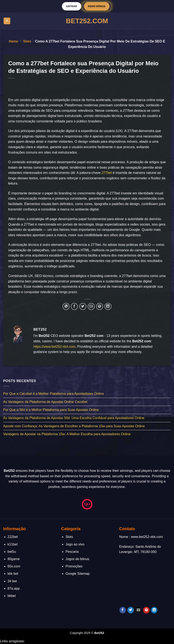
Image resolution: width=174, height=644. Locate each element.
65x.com (14, 566)
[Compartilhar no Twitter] (83, 306)
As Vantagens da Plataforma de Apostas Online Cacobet (45, 402)
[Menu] (7, 21)
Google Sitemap (78, 574)
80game (14, 559)
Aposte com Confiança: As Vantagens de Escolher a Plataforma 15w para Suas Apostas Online (74, 426)
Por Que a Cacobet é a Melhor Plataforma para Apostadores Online (53, 394)
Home (13, 41)
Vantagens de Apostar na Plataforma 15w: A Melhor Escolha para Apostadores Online (67, 434)
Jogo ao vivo (75, 544)
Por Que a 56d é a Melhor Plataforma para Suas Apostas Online (51, 410)
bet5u (12, 552)
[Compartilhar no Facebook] (74, 306)
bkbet (12, 596)
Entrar (72, 6)
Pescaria (72, 552)
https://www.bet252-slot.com (54, 347)
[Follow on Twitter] (131, 610)
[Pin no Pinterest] (100, 306)
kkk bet (13, 574)
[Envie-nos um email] (138, 610)
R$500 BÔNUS (97, 6)
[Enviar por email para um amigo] (91, 306)
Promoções (74, 566)
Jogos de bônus (77, 559)
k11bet (13, 544)
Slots (27, 41)
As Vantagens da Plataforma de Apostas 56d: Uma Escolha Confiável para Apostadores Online (74, 418)
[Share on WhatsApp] (66, 306)
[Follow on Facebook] (123, 610)
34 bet (12, 581)
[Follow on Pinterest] (146, 610)
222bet (13, 537)
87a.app (14, 588)
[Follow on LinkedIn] (154, 610)
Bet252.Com (87, 21)
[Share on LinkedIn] (108, 306)
